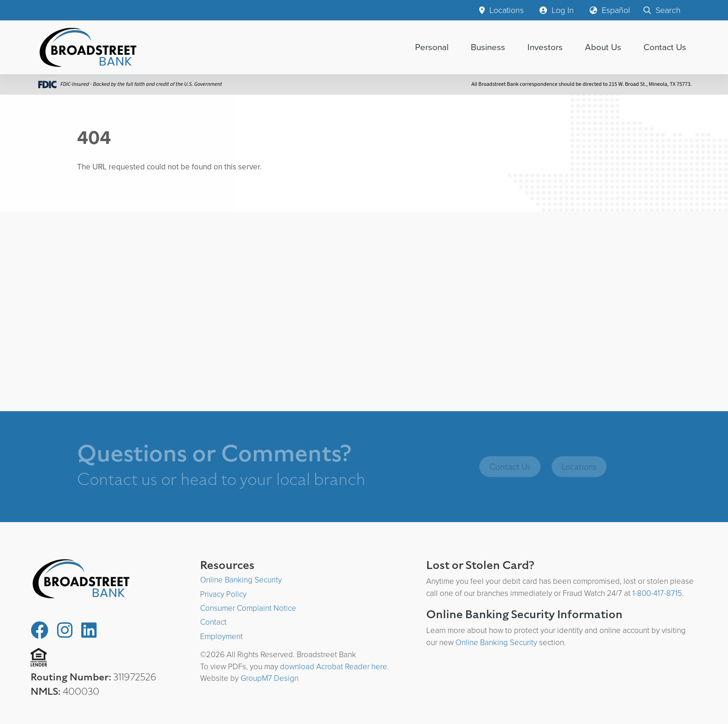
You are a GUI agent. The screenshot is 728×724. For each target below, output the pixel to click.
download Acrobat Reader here (334, 667)
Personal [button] (432, 47)
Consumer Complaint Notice (248, 608)
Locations (501, 10)
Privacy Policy (223, 594)
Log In (557, 10)
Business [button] (488, 47)
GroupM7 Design (270, 678)
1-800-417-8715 (657, 593)
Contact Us (665, 47)
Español (610, 10)
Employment (221, 637)
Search (662, 10)
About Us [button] (603, 47)
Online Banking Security (241, 580)
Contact (213, 622)
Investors (545, 47)
